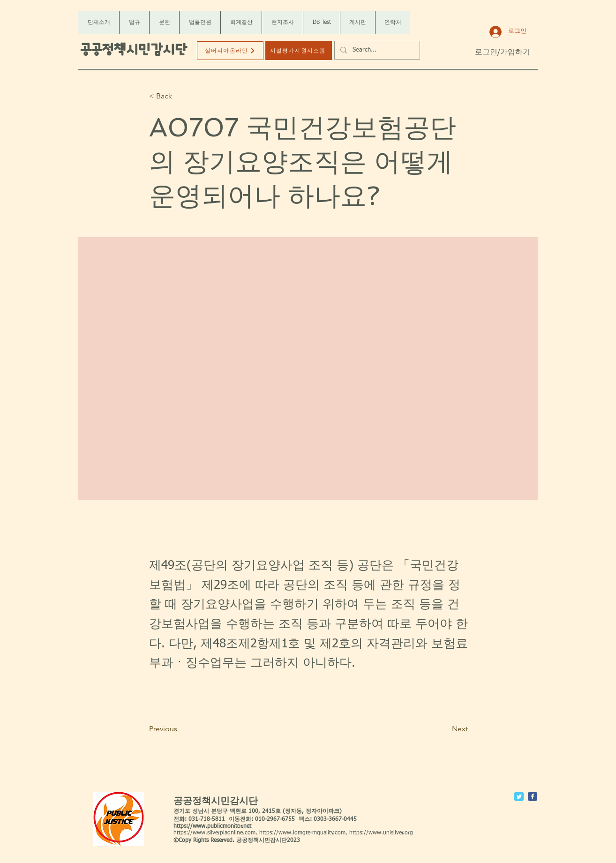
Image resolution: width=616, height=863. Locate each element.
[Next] (444, 729)
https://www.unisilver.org (381, 833)
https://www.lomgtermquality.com (302, 833)
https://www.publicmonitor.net (212, 826)
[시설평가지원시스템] (299, 51)
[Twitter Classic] (519, 796)
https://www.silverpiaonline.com (214, 833)
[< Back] (180, 96)
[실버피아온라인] (230, 51)
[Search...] (376, 50)
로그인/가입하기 (503, 53)
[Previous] (180, 729)
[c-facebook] (533, 796)
